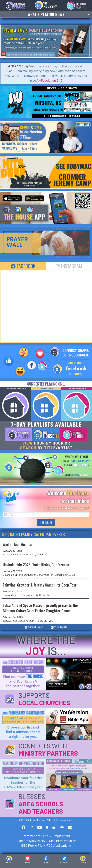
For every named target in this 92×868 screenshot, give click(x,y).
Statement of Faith (35, 836)
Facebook (23, 266)
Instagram (69, 266)
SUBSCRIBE (46, 522)
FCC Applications (59, 845)
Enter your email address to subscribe (66, 508)
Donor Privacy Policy (31, 841)
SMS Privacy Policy (62, 841)
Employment (61, 836)
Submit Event (34, 627)
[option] (46, 41)
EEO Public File (32, 845)
